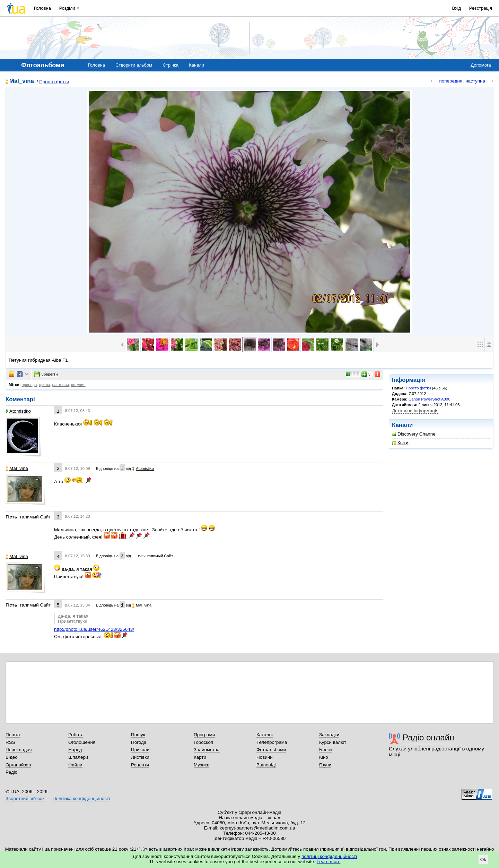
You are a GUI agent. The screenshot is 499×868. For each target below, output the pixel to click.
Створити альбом (134, 65)
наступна (475, 81)
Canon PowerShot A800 (429, 399)
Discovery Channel (414, 434)
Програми (204, 735)
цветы (45, 385)
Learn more (329, 862)
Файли (75, 765)
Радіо (11, 772)
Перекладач (19, 750)
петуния (78, 385)
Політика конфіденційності (81, 798)
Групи (325, 765)
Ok (483, 860)
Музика (202, 765)
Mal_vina (22, 81)
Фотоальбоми (271, 750)
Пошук (138, 735)
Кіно (324, 757)
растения (60, 385)
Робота (76, 735)
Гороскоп (203, 742)
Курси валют (333, 742)
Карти (200, 757)
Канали (196, 65)
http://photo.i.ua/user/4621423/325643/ (94, 629)
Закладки (329, 735)
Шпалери (78, 757)
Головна (42, 8)
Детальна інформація (415, 411)
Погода (139, 742)
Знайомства (207, 750)
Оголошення (82, 742)
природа (29, 385)
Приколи (140, 750)
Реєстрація (481, 8)
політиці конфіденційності (329, 856)
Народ (75, 750)
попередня (451, 81)
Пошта (13, 735)
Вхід (457, 8)
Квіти (400, 443)
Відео (12, 757)
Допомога (481, 65)
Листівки (140, 757)
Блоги (326, 750)
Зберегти (46, 374)
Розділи (67, 8)
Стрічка (170, 65)
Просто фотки (54, 82)
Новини (265, 757)
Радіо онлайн (428, 737)
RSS (10, 742)
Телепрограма (272, 742)
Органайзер (18, 765)
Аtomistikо (18, 411)
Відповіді (266, 765)
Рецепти (140, 765)
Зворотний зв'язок (25, 798)
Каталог (265, 735)
